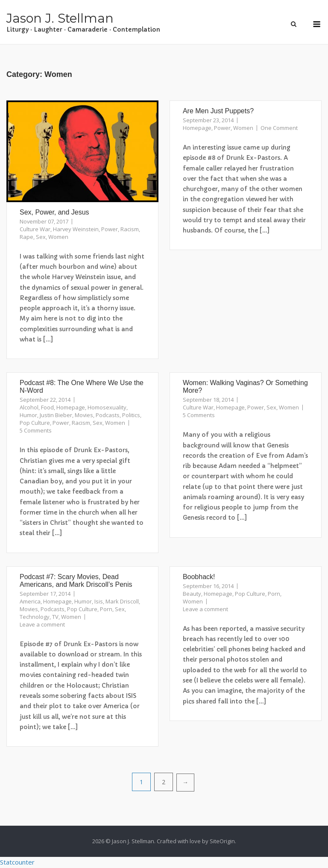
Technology (35, 617)
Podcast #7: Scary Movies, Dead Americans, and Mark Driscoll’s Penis (76, 581)
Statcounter (17, 862)
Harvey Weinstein (76, 229)
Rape (26, 237)
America (30, 601)
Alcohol (29, 407)
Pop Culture (35, 423)
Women (58, 237)
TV (55, 617)
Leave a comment (42, 624)
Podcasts (108, 415)
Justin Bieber (56, 415)
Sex (41, 237)
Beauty (192, 594)
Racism (130, 229)
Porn (106, 609)
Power (110, 229)
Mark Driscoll (122, 601)
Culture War (35, 229)
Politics (131, 415)
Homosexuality (107, 407)
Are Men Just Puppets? (218, 111)
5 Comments (36, 430)
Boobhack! (199, 577)
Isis (99, 601)
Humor (28, 415)
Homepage (197, 128)
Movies (84, 415)
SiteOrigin (222, 841)
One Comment (279, 128)
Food (47, 407)
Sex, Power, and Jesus (54, 212)
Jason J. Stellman (60, 18)
